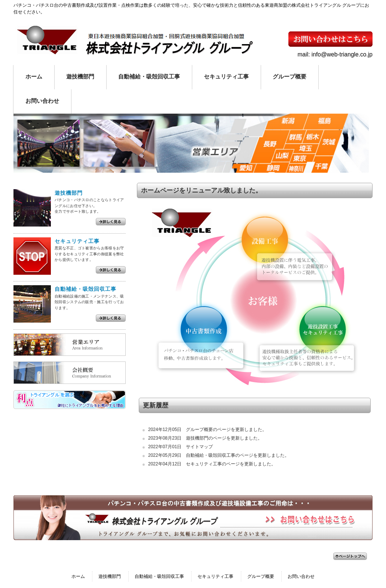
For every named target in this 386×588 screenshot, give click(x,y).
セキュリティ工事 (215, 576)
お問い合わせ (301, 576)
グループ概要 (261, 576)
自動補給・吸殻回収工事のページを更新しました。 (238, 455)
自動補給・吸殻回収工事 (159, 576)
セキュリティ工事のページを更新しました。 (231, 464)
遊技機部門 (110, 576)
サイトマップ (199, 447)
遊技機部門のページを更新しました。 (224, 438)
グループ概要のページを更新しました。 (226, 430)
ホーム (78, 576)
